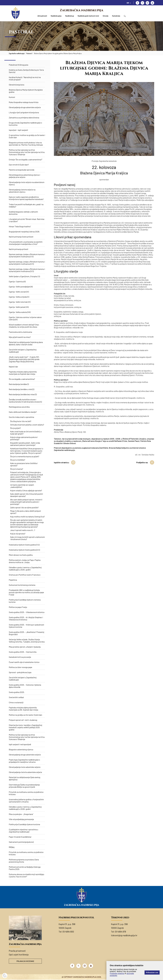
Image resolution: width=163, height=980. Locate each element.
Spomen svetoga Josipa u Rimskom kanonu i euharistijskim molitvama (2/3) (27, 263)
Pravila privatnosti (17, 951)
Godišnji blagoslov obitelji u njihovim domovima (23, 213)
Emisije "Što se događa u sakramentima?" (26, 160)
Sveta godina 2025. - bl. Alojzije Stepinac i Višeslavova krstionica (26, 618)
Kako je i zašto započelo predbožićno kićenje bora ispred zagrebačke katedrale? (26, 198)
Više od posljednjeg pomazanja (21, 819)
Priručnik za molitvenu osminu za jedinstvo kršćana (26, 793)
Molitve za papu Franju (18, 607)
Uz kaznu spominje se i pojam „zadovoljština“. (22, 486)
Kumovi (12, 97)
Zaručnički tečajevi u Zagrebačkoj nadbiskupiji (23, 351)
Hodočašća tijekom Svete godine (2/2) (24, 550)
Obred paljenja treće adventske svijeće (25, 767)
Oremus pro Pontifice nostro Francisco (25, 575)
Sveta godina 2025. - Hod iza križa (23, 652)
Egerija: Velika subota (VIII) (20, 312)
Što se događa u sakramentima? (22, 379)
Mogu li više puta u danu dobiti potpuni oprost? (26, 512)
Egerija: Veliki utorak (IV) (19, 292)
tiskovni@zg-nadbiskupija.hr (124, 935)
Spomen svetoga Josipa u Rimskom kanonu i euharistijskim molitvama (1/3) (27, 255)
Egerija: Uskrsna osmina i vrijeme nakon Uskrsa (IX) (25, 318)
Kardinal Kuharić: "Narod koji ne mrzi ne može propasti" (25, 78)
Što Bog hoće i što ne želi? (21, 421)
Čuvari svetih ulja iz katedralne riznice (24, 662)
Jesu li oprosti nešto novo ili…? (23, 530)
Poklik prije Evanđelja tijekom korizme (24, 824)
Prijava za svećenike (25, 961)
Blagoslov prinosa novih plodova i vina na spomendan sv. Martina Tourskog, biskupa (26, 144)
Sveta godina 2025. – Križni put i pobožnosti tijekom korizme (26, 626)
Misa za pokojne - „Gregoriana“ (21, 814)
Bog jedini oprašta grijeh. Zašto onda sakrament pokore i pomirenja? (25, 444)
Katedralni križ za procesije (20, 657)
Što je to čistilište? (18, 460)
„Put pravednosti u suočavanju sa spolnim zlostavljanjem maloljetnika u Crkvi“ (26, 243)
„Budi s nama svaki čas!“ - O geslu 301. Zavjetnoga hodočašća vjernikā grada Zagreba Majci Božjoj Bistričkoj (24, 359)
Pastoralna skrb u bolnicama (20, 332)
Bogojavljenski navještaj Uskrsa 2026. (24, 232)
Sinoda (105, 16)
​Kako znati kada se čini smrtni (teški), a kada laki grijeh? (26, 433)
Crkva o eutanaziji (16, 702)
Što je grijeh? (16, 428)
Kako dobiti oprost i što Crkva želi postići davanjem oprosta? (27, 495)
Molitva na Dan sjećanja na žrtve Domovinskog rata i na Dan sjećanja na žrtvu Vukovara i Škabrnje (27, 152)
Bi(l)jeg (12, 847)
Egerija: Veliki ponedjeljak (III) (21, 287)
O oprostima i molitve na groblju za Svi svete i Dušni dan (27, 136)
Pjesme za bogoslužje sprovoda (22, 170)
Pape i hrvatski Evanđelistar (20, 837)
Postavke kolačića (117, 973)
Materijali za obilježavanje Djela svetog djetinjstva (25, 778)
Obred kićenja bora (17, 85)
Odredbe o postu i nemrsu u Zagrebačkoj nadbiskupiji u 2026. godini (25, 808)
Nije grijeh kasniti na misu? (20, 337)
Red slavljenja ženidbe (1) (19, 384)
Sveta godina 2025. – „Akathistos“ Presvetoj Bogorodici (26, 633)
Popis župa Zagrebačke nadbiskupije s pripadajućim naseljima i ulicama (24, 761)
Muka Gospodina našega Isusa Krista (24, 102)
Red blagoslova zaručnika (19, 407)
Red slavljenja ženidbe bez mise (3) (23, 394)
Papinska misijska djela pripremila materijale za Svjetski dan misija (23, 373)
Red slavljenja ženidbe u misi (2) (22, 389)
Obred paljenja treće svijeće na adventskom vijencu (27, 183)
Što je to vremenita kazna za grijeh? (25, 456)
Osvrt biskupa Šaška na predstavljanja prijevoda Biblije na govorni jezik (24, 786)
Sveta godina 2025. (17, 692)
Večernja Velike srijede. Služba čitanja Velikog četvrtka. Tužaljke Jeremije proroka (27, 641)
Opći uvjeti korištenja (19, 955)
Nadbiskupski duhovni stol (88, 16)
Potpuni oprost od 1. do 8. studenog (23, 720)
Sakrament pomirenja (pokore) (21, 842)
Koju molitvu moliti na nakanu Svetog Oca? (27, 517)
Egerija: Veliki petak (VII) (19, 307)
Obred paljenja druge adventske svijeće (25, 107)
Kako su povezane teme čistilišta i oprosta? (24, 464)
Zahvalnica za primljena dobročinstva (24, 118)
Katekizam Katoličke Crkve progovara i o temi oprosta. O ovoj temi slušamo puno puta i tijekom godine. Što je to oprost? (27, 451)
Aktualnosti (42, 16)
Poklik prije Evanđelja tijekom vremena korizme (25, 601)
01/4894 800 (68, 932)
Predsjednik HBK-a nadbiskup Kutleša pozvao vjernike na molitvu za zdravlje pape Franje (26, 592)
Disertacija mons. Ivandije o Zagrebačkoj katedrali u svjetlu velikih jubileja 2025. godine (25, 727)
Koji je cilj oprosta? (18, 534)
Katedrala (116, 16)
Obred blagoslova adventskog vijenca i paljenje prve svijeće (24, 176)
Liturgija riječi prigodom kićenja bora (24, 112)
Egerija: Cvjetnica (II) (17, 281)
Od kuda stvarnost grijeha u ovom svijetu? (27, 425)
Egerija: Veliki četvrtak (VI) (20, 302)
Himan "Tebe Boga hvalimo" (20, 226)
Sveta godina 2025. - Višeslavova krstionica (27, 612)
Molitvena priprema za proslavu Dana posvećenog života (24, 861)
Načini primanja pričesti (19, 249)
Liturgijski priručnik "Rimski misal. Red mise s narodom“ (27, 220)
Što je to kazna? (17, 469)
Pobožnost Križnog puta (19, 65)
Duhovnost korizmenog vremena (22, 585)
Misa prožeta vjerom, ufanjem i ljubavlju (25, 647)
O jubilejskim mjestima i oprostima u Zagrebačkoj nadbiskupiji (23, 831)
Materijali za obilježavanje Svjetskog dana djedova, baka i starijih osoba (26, 343)
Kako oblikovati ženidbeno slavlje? (23, 412)
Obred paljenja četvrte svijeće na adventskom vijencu (22, 191)
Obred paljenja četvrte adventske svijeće (25, 772)
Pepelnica (13, 580)
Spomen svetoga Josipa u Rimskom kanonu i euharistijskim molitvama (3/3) (27, 270)
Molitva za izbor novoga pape (20, 667)
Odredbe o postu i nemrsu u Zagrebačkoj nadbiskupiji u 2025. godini (25, 569)
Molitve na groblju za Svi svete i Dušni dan (25, 715)
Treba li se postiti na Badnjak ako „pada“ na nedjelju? (26, 205)
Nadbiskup (70, 16)
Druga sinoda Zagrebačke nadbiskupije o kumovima (25, 124)
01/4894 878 (120, 932)
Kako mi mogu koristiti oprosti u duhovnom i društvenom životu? (28, 538)
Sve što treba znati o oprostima (21, 417)
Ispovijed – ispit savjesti (18, 130)
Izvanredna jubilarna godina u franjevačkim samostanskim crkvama (26, 801)
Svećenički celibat (16, 697)
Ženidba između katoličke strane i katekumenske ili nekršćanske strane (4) (25, 401)
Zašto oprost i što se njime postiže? (24, 507)
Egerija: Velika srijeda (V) (19, 297)
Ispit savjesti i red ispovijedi (20, 744)
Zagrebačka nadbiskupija (82, 10)
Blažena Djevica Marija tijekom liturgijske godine (26, 91)
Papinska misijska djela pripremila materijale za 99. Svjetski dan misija (23, 709)
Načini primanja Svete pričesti (21, 237)
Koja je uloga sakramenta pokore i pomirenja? (24, 438)
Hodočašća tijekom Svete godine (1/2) (24, 545)
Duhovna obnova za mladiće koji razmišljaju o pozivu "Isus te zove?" (26, 875)
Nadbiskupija (56, 16)
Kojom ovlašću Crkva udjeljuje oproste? (26, 490)
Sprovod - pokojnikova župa (20, 672)
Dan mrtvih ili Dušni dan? (19, 165)
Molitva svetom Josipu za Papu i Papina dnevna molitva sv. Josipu (25, 561)
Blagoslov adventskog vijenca (21, 749)
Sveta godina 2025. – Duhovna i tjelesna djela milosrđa (25, 686)
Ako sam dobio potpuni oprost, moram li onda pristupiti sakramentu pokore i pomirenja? (26, 502)
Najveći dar (13, 367)
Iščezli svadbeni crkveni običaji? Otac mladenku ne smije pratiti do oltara (24, 326)
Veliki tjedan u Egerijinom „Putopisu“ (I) (24, 276)
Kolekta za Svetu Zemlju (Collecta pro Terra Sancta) (26, 71)
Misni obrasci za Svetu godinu (21, 555)
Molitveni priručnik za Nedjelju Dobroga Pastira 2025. (25, 868)
